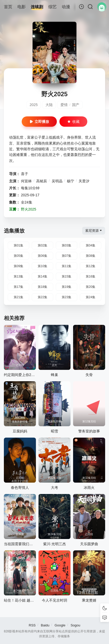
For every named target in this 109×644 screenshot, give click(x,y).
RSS (32, 625)
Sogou (75, 625)
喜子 (25, 174)
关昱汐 (84, 181)
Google (60, 625)
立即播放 (39, 122)
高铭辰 (42, 181)
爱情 (64, 105)
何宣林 (26, 181)
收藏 (73, 122)
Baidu (45, 625)
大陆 (49, 105)
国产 (76, 105)
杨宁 (71, 181)
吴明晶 (57, 181)
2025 (34, 105)
